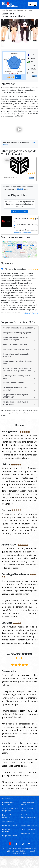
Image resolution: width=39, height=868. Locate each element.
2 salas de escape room (23, 233)
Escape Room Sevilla (28, 829)
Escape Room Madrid (9, 825)
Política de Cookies (20, 853)
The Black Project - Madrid (15, 160)
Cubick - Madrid (13, 10)
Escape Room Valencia (10, 836)
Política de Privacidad (28, 851)
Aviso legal (16, 851)
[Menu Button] (30, 4)
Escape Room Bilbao (28, 833)
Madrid (5, 10)
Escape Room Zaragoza (29, 825)
